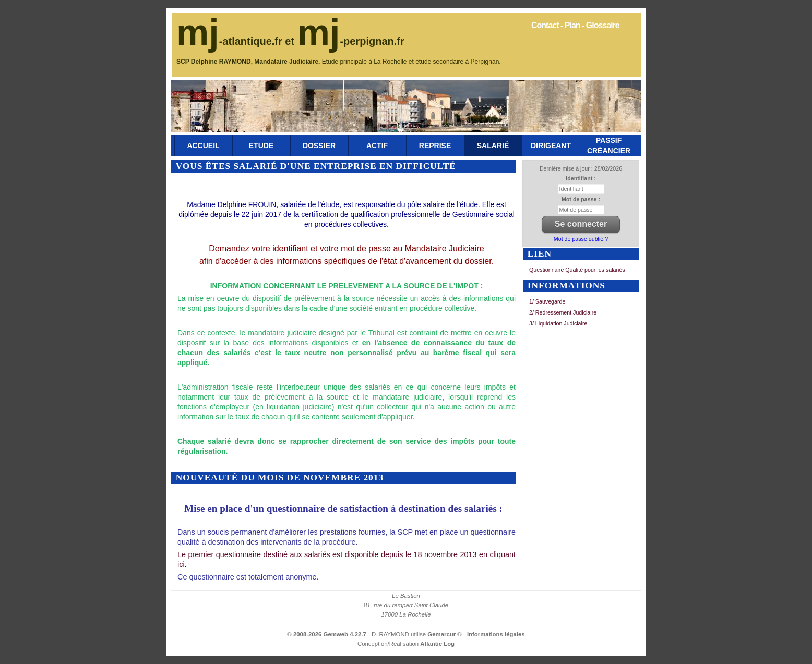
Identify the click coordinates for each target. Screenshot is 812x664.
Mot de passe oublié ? (581, 239)
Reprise (435, 146)
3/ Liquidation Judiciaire (558, 323)
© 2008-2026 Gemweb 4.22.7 (327, 634)
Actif (377, 146)
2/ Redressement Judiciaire (563, 312)
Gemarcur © (445, 634)
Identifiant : (581, 178)
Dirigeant (551, 146)
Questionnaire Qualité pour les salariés (577, 270)
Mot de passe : (581, 199)
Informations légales (496, 634)
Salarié (493, 146)
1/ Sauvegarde (547, 301)
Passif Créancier (609, 146)
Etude (261, 146)
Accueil (203, 146)
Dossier (319, 146)
